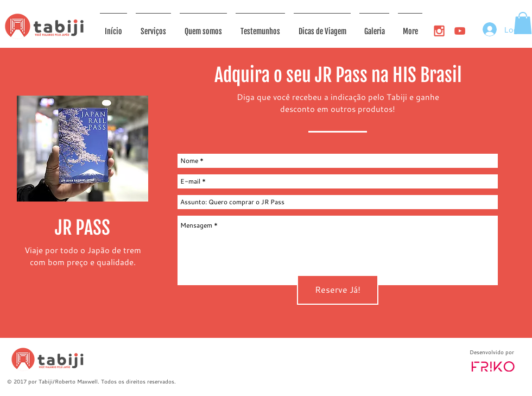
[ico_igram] (439, 31)
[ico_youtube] (460, 31)
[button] (523, 23)
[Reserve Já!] (338, 290)
